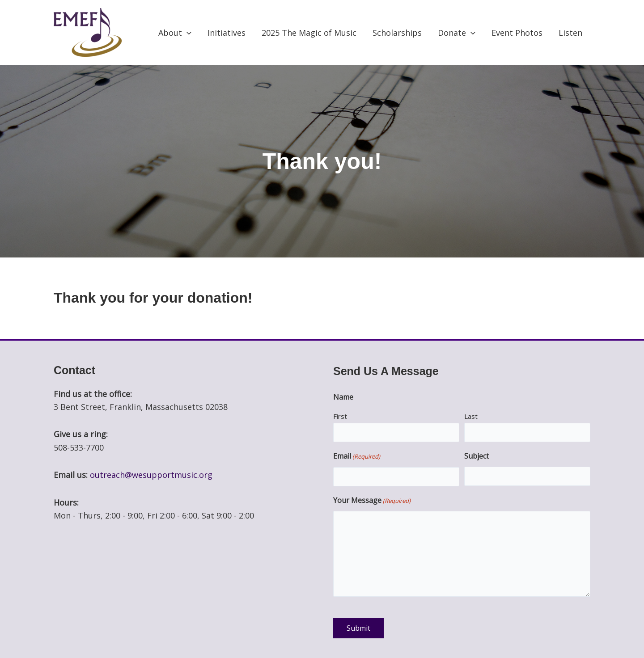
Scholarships (397, 33)
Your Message (372, 501)
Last (471, 416)
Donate (457, 33)
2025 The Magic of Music (309, 33)
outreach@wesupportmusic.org (151, 475)
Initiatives (227, 33)
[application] (187, 33)
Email (357, 457)
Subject (477, 456)
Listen (570, 33)
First (340, 416)
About (175, 33)
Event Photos (517, 33)
